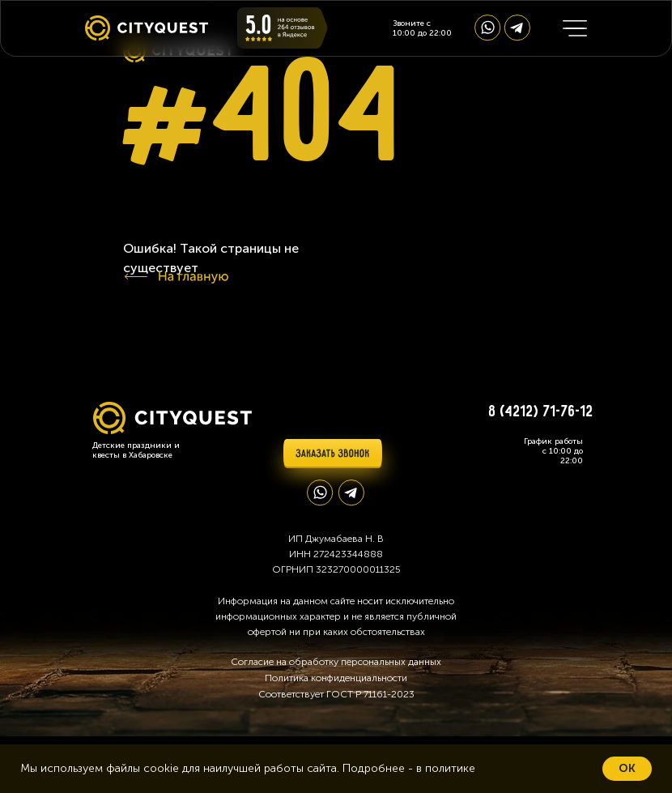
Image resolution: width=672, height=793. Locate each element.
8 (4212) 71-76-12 (541, 412)
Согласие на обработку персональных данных (336, 662)
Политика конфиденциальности (336, 678)
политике (450, 768)
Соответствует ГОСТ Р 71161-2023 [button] (336, 694)
